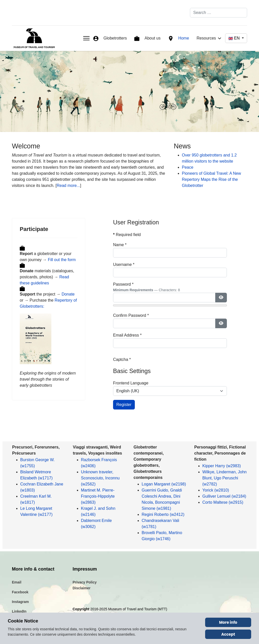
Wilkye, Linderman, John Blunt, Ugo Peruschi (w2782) (224, 478)
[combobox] (219, 13)
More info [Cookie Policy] (228, 622)
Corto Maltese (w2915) (223, 502)
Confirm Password (131, 315)
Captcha (122, 359)
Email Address (127, 335)
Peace (188, 167)
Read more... (68, 186)
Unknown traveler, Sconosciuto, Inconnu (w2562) (100, 478)
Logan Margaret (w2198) (164, 484)
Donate (68, 294)
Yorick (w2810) (216, 490)
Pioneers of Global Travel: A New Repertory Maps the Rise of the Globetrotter (211, 179)
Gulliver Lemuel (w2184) (224, 496)
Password (123, 284)
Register (124, 405)
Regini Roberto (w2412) (163, 514)
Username (124, 265)
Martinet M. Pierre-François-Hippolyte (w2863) (98, 496)
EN (235, 38)
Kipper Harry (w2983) (222, 466)
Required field (127, 235)
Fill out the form (62, 260)
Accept (228, 634)
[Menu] (86, 38)
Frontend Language (131, 383)
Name (120, 245)
